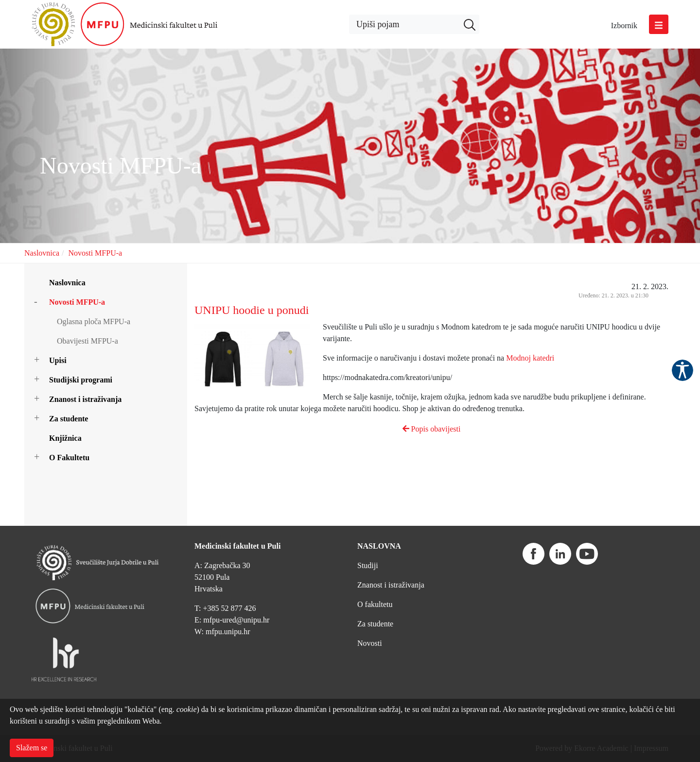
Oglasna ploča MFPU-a (94, 321)
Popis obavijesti (432, 429)
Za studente (69, 419)
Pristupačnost (682, 370)
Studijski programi (81, 380)
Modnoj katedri (530, 358)
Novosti (370, 643)
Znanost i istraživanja (85, 399)
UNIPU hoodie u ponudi (252, 310)
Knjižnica (65, 438)
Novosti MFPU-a (95, 253)
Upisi (58, 360)
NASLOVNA (379, 546)
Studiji (368, 565)
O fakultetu (375, 604)
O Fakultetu (69, 458)
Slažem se (32, 748)
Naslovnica (42, 253)
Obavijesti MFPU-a (87, 341)
